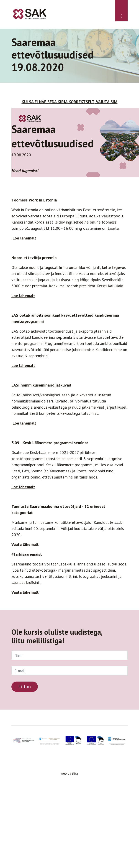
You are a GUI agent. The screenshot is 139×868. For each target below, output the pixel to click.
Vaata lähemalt (25, 592)
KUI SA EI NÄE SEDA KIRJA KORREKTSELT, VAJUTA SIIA (70, 102)
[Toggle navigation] (121, 11)
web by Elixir (69, 773)
